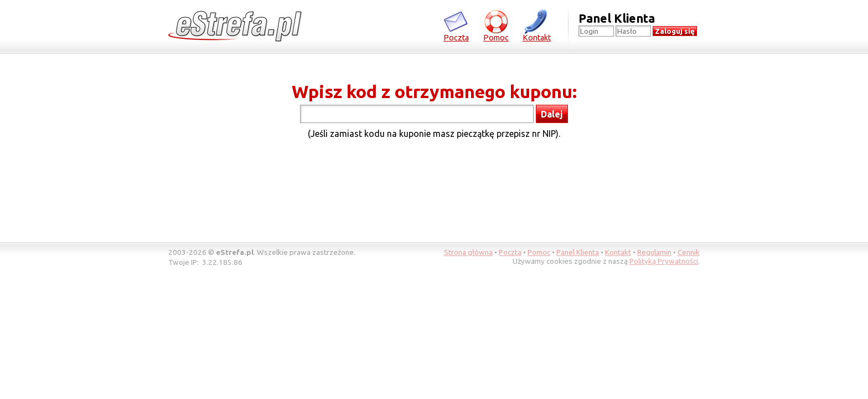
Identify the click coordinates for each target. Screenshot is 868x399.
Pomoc (496, 25)
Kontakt (537, 25)
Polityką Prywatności (664, 261)
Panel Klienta (578, 252)
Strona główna (468, 252)
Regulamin (654, 252)
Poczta (456, 25)
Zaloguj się (675, 31)
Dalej (552, 114)
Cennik (689, 252)
